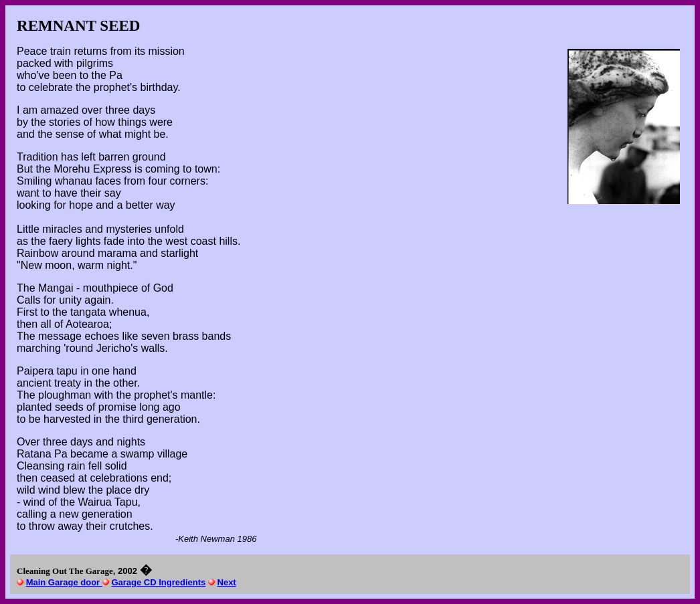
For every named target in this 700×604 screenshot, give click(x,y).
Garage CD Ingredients (158, 582)
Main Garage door (64, 582)
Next (227, 582)
